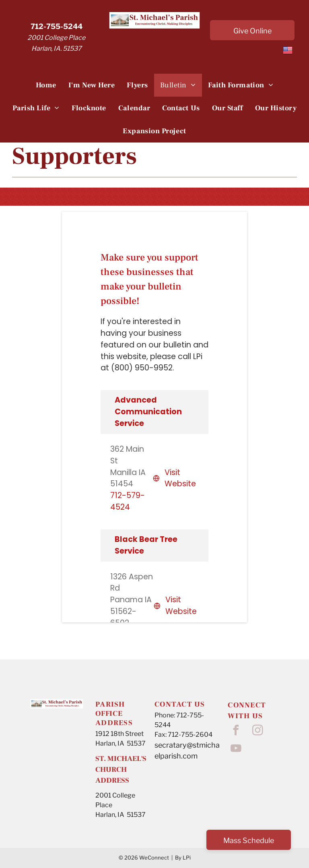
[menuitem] (46, 85)
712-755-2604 (190, 735)
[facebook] (236, 731)
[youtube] (236, 749)
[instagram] (257, 731)
